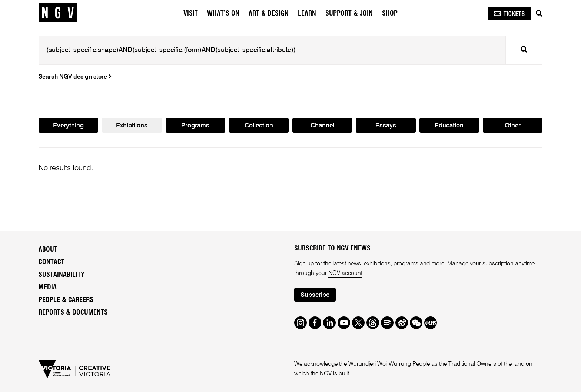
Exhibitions (132, 126)
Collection (259, 126)
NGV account (345, 273)
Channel (322, 126)
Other (513, 126)
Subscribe (315, 295)
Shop (390, 14)
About (48, 250)
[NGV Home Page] (58, 13)
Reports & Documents (73, 313)
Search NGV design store (75, 77)
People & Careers (66, 300)
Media (48, 288)
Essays (386, 126)
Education (449, 126)
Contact (52, 262)
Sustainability (62, 275)
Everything (68, 126)
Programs (195, 126)
